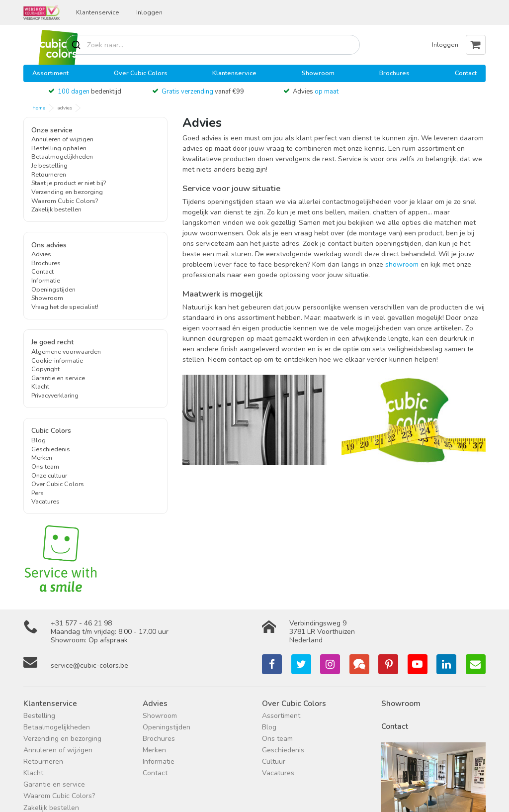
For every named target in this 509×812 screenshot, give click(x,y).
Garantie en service (58, 378)
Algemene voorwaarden (66, 352)
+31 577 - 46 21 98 (81, 623)
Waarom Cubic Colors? (65, 201)
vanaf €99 (203, 92)
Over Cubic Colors (141, 73)
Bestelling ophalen (59, 148)
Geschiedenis (51, 449)
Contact (466, 73)
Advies (316, 92)
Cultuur (274, 761)
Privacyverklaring (55, 395)
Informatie (46, 280)
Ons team (45, 466)
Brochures (394, 73)
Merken (42, 457)
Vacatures (45, 501)
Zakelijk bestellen (56, 209)
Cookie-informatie (57, 360)
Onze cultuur (49, 475)
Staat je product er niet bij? (69, 183)
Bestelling (39, 716)
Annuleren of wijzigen (62, 139)
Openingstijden (53, 289)
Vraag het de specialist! (65, 307)
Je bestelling (49, 165)
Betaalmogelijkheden (62, 156)
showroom (402, 264)
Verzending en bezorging (67, 192)
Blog (39, 440)
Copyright (45, 369)
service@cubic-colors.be (89, 665)
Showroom (318, 73)
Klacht (40, 386)
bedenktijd (89, 92)
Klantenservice (98, 12)
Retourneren (49, 174)
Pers (38, 493)
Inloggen (149, 12)
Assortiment (50, 73)
